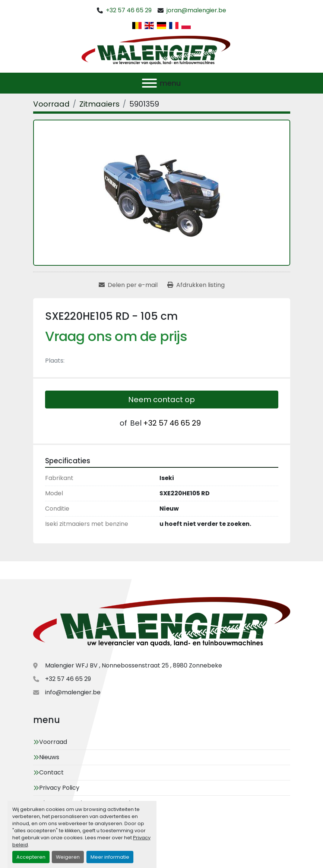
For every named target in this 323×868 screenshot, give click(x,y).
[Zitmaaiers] (99, 104)
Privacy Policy (59, 788)
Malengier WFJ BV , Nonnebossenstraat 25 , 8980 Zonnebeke (134, 665)
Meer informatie (110, 857)
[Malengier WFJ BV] (162, 623)
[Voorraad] (51, 104)
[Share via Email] (128, 285)
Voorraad (53, 742)
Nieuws (49, 757)
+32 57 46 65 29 (129, 10)
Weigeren (68, 857)
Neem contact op (161, 400)
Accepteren (31, 857)
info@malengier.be (73, 692)
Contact (51, 772)
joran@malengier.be (196, 10)
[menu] (149, 83)
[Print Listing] (196, 285)
